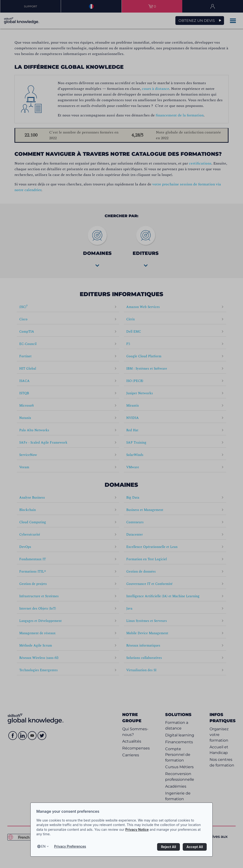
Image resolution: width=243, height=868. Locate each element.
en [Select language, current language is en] (43, 846)
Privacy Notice (137, 829)
